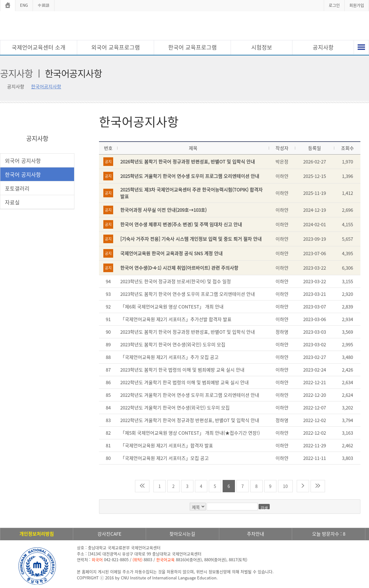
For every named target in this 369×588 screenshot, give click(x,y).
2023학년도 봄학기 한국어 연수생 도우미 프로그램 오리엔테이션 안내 (188, 294)
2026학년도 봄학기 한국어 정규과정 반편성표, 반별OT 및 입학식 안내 (188, 162)
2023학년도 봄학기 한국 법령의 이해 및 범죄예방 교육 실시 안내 (182, 370)
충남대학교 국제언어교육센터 (184, 26)
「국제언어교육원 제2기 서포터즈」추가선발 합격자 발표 (176, 319)
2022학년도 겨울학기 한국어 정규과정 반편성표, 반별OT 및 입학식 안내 (190, 420)
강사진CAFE (109, 534)
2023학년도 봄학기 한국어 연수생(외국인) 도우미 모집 (173, 344)
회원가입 (357, 5)
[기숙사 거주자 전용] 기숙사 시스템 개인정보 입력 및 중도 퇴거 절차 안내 (191, 239)
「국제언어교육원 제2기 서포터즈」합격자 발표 (167, 445)
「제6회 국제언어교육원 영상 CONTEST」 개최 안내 (172, 307)
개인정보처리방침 (37, 534)
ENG (24, 5)
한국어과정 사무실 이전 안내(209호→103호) (163, 210)
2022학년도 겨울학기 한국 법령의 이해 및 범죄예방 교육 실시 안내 (184, 382)
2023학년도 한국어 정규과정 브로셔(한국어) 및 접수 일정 (176, 281)
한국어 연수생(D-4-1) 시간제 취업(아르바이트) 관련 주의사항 (179, 268)
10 (285, 486)
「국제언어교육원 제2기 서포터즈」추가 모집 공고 (169, 357)
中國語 (44, 5)
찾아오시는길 (182, 534)
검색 (264, 507)
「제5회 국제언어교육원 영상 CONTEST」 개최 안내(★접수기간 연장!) (190, 433)
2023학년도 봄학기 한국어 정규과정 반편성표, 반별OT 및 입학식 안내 (188, 332)
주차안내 (256, 534)
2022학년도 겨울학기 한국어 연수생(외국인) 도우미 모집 (175, 408)
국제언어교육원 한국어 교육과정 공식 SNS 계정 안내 (171, 253)
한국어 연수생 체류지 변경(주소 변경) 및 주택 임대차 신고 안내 (181, 224)
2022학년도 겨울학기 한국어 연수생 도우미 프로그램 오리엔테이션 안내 (190, 395)
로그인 (334, 5)
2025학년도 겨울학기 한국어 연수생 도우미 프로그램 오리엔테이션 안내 (190, 176)
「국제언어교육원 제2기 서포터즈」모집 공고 (165, 458)
